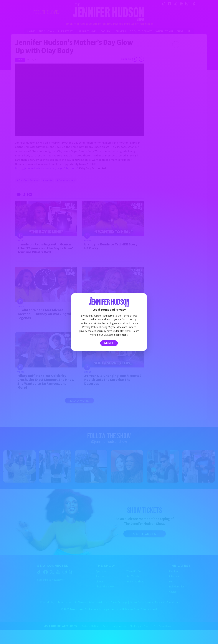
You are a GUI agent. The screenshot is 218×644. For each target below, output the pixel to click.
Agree (109, 343)
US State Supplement (116, 335)
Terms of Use (130, 316)
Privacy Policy (90, 327)
